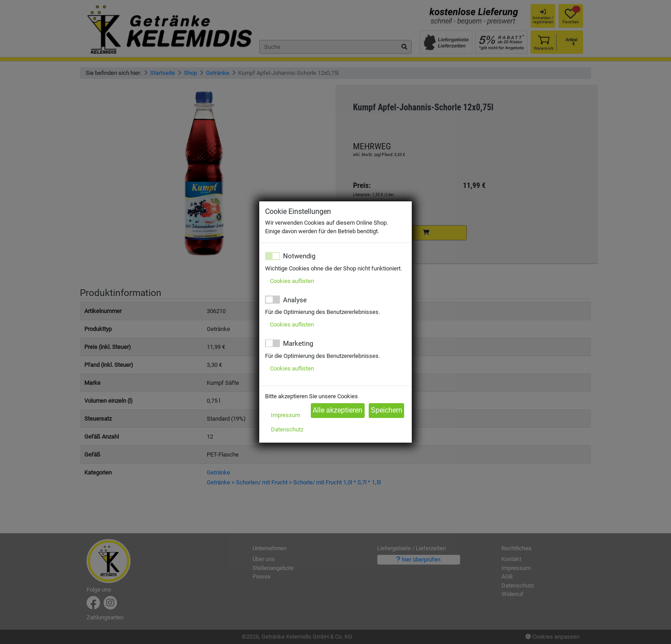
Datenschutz (287, 429)
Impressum (285, 415)
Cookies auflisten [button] (292, 281)
